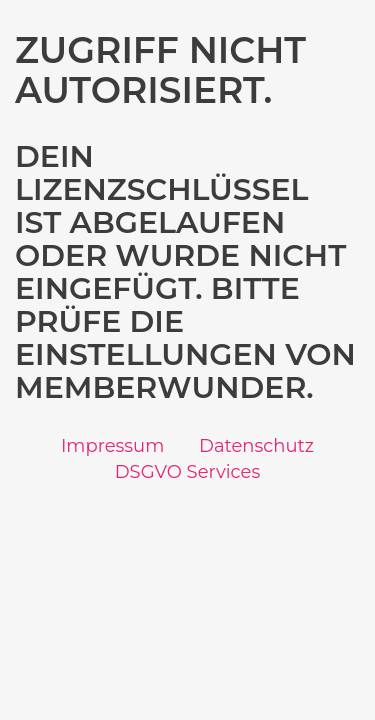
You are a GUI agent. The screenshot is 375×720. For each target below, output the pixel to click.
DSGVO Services (188, 472)
